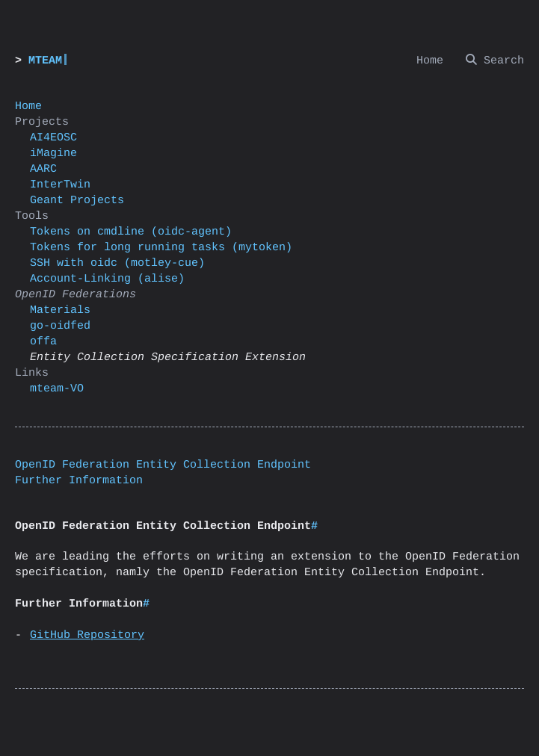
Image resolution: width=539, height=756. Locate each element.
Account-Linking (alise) (107, 279)
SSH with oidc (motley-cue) (117, 263)
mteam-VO (57, 389)
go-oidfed (60, 326)
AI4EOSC (53, 138)
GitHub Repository (87, 635)
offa (43, 342)
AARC (43, 169)
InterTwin (60, 185)
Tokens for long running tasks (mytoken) (161, 248)
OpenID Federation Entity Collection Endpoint (163, 465)
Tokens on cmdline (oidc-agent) (131, 232)
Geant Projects (77, 201)
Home (28, 106)
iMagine (53, 154)
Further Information (79, 481)
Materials (60, 310)
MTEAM (45, 61)
